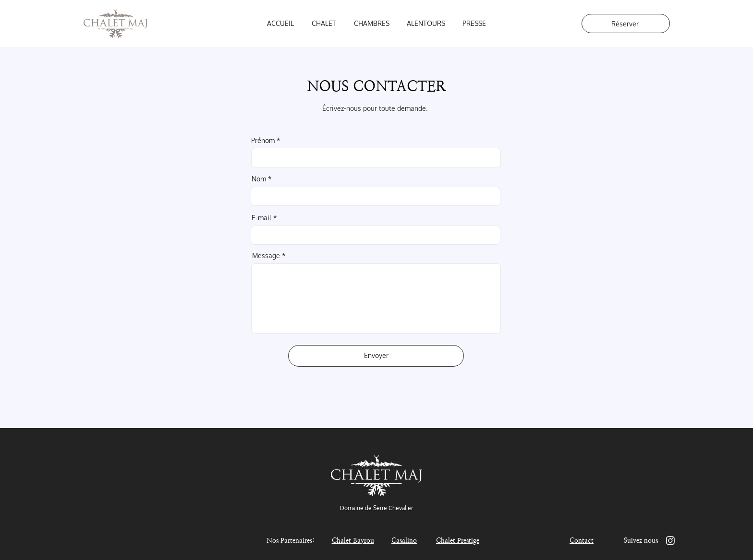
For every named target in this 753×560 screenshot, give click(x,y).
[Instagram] (670, 540)
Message (266, 256)
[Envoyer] (376, 356)
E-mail (261, 218)
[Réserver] (626, 24)
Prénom (263, 141)
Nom (259, 179)
